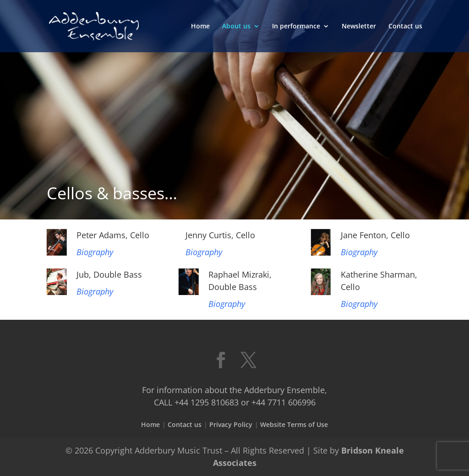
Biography (95, 252)
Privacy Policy (231, 424)
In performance (296, 27)
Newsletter (359, 27)
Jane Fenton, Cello (375, 235)
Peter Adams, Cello (113, 235)
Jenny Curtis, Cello (220, 235)
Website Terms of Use (294, 424)
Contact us (405, 27)
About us (236, 27)
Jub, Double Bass (109, 274)
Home (200, 27)
